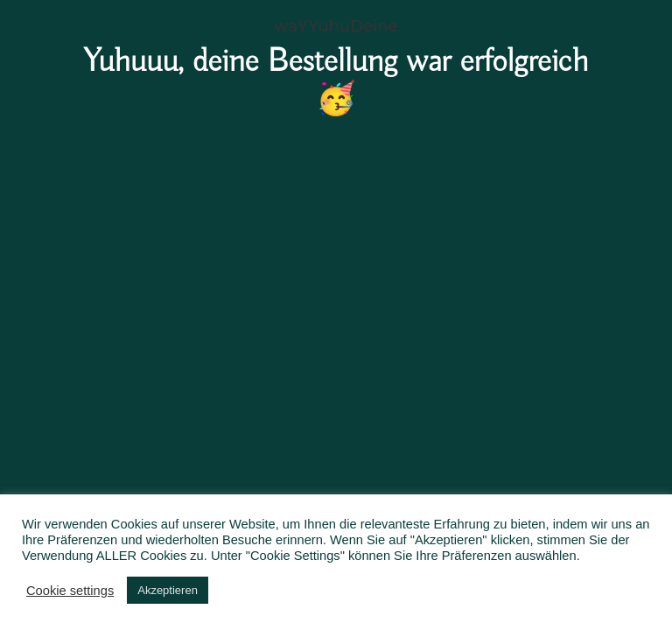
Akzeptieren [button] (168, 590)
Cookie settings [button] (70, 591)
